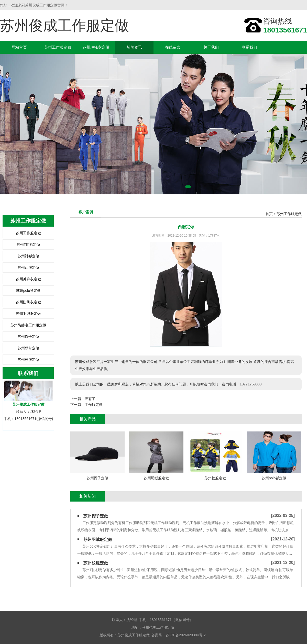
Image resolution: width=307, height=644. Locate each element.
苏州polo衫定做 (28, 291)
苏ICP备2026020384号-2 (186, 635)
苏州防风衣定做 (28, 302)
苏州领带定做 (28, 348)
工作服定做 (94, 405)
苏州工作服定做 (58, 47)
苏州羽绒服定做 (28, 314)
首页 (269, 214)
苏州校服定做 (28, 360)
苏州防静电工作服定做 (28, 325)
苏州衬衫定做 (28, 256)
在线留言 (173, 47)
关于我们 (211, 47)
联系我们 (249, 47)
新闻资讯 (134, 47)
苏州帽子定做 (28, 337)
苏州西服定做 (28, 268)
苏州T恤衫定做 (29, 245)
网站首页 (19, 47)
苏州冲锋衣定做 (96, 47)
